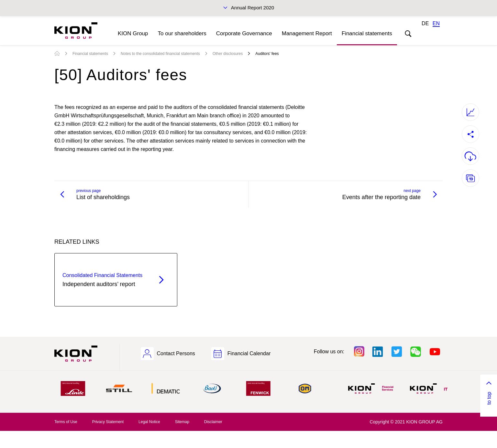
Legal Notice (149, 422)
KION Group (133, 33)
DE (425, 23)
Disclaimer (213, 422)
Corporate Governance (244, 33)
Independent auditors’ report (104, 279)
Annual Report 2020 (253, 8)
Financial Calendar (249, 353)
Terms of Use (66, 422)
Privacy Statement (108, 422)
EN (436, 23)
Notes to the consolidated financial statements (160, 54)
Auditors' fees (267, 54)
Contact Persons (176, 353)
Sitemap (182, 422)
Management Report (307, 33)
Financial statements (367, 33)
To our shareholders (182, 33)
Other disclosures (228, 54)
